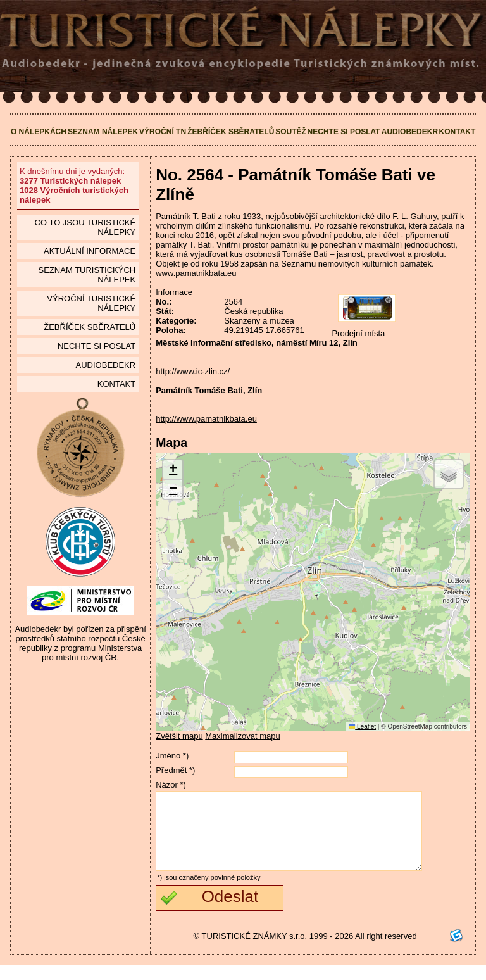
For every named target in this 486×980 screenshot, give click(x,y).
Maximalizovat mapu (243, 736)
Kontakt (458, 132)
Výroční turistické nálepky (91, 303)
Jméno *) (172, 756)
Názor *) (171, 785)
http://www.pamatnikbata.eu (206, 419)
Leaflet (362, 726)
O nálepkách (39, 132)
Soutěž (291, 132)
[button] (173, 470)
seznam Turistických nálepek (87, 275)
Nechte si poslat (344, 132)
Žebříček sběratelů (231, 132)
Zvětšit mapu (179, 736)
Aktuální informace (90, 251)
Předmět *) (175, 770)
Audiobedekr (410, 132)
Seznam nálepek (103, 132)
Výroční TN (163, 132)
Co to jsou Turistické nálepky (85, 227)
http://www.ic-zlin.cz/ (193, 371)
